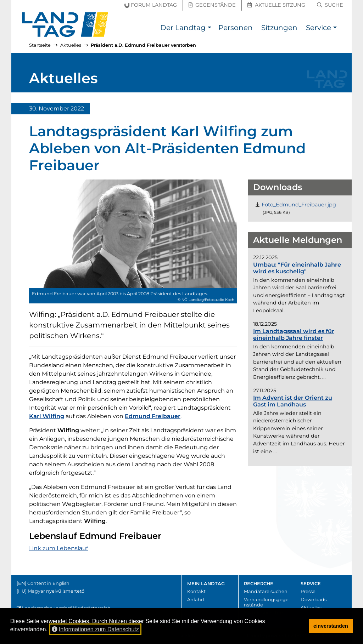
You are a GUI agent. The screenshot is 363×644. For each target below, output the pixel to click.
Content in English (48, 583)
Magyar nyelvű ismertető (56, 591)
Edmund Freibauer (153, 416)
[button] (209, 29)
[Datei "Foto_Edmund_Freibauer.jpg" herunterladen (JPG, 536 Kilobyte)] (299, 205)
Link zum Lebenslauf (58, 548)
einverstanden (331, 626)
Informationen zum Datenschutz (95, 629)
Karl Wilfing (47, 416)
